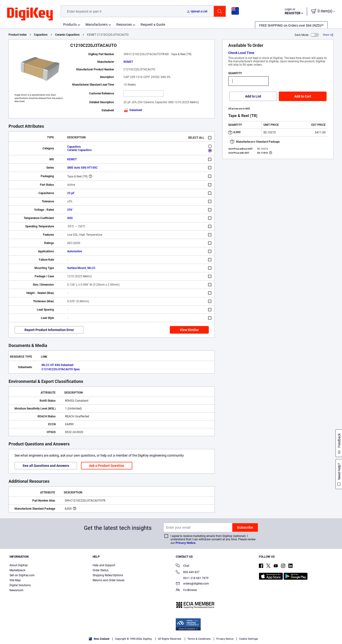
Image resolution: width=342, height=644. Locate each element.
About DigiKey (19, 565)
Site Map (15, 580)
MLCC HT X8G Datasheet (57, 365)
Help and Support (104, 565)
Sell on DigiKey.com (22, 575)
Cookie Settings (249, 639)
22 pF (71, 193)
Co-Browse (186, 590)
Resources (124, 24)
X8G (70, 218)
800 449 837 (188, 573)
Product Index (18, 35)
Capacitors (41, 35)
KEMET (128, 62)
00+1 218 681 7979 (192, 578)
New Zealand (99, 639)
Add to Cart (303, 96)
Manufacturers (97, 24)
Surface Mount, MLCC (81, 268)
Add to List (253, 96)
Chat (183, 566)
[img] (30, 14)
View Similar (189, 330)
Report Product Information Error (49, 330)
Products (70, 24)
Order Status (101, 570)
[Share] (328, 35)
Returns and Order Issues (109, 580)
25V (70, 210)
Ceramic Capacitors (67, 35)
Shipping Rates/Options (108, 575)
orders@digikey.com (192, 584)
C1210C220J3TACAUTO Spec (61, 369)
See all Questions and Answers (46, 466)
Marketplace (17, 570)
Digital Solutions (20, 585)
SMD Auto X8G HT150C (82, 168)
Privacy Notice (185, 543)
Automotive (75, 251)
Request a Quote (153, 24)
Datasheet (133, 110)
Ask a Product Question (107, 466)
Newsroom (17, 590)
